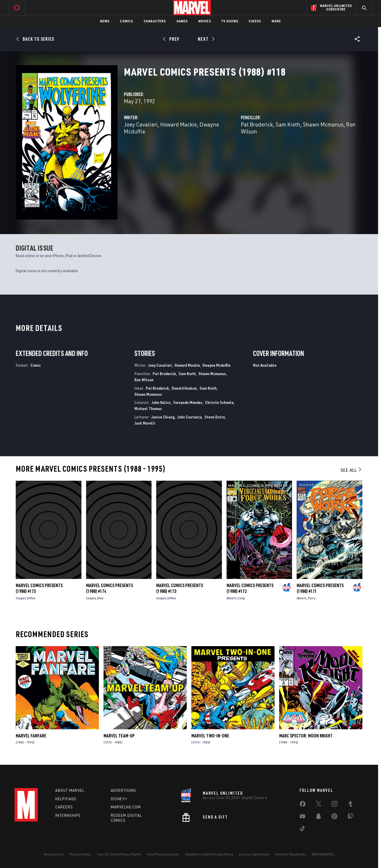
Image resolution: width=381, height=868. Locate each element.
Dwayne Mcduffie (216, 365)
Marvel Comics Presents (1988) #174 (110, 588)
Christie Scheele (219, 402)
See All (351, 470)
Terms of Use (54, 854)
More (276, 21)
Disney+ (119, 799)
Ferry (312, 598)
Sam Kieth (288, 124)
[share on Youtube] (302, 817)
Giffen (31, 598)
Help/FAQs (66, 799)
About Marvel (70, 790)
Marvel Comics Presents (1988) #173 (180, 588)
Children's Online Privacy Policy (209, 854)
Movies (205, 21)
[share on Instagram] (334, 805)
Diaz (100, 598)
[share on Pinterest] (334, 817)
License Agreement (254, 854)
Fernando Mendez (188, 402)
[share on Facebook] (303, 805)
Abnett (232, 598)
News (105, 21)
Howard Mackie (179, 124)
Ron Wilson (144, 380)
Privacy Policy (80, 854)
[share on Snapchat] (318, 817)
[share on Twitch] (350, 817)
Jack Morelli (145, 423)
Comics (126, 21)
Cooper (21, 598)
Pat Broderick (257, 124)
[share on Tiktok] (302, 830)
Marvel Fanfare (31, 736)
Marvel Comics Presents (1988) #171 (320, 588)
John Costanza (189, 417)
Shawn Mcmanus (323, 124)
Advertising (123, 790)
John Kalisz (161, 402)
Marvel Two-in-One (210, 736)
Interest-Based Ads (291, 854)
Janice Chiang (163, 417)
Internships (68, 815)
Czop (241, 598)
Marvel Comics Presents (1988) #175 (39, 588)
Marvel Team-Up (119, 736)
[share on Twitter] (318, 805)
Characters (155, 21)
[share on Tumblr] (350, 805)
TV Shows (230, 21)
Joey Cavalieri (141, 124)
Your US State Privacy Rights (119, 854)
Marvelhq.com (126, 807)
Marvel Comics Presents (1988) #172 (250, 588)
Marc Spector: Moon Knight (306, 736)
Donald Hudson (184, 388)
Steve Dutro (215, 417)
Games (182, 21)
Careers (64, 807)
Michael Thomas (148, 408)
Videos (255, 21)
